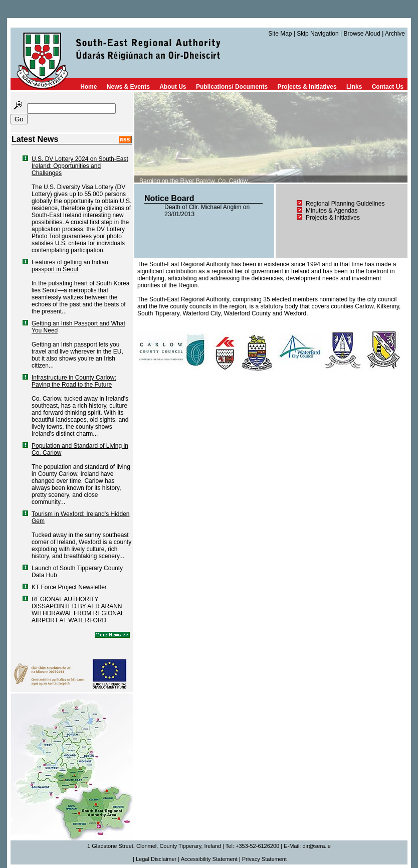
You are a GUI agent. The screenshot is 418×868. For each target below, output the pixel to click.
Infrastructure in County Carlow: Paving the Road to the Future (74, 381)
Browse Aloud (362, 34)
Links (354, 87)
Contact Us (388, 87)
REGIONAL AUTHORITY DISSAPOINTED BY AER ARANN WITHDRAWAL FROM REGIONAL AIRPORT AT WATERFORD (78, 610)
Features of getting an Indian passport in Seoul (70, 266)
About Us (173, 87)
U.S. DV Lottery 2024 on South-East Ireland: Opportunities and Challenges (80, 166)
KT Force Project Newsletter (69, 587)
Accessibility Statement (209, 859)
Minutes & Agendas (332, 211)
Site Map (280, 34)
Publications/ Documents (232, 87)
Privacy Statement (264, 859)
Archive (395, 34)
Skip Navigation (318, 34)
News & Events (128, 87)
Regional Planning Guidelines (345, 204)
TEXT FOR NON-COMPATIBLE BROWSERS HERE (271, 137)
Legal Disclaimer (156, 859)
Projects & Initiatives (307, 87)
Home (88, 87)
